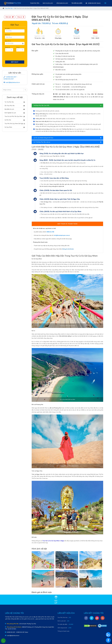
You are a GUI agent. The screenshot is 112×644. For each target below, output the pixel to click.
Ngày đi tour (8, 41)
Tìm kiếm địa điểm (77, 3)
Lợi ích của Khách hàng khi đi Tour (67, 138)
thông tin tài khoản (68, 249)
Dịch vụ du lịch (48, 3)
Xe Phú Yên (8, 120)
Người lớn (8, 47)
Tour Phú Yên (9, 8)
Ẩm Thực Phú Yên (10, 106)
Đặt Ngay (15, 62)
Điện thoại (7, 35)
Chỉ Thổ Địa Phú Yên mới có (67, 142)
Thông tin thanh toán (63, 631)
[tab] (67, 106)
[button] (10, 17)
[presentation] (18, 56)
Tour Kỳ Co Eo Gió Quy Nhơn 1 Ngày (53, 541)
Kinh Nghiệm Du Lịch (10, 113)
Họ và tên (7, 28)
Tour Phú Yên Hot (62, 617)
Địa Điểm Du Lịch (9, 109)
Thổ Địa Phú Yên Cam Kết (67, 105)
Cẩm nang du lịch (62, 3)
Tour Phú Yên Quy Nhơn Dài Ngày (14, 124)
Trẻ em (18, 47)
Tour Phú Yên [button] (35, 3)
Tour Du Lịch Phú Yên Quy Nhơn (14, 116)
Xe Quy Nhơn (8, 127)
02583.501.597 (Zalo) (93, 3)
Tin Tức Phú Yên (9, 102)
